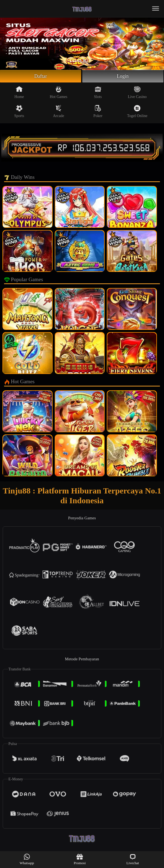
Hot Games (59, 92)
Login (123, 76)
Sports (19, 111)
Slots (98, 92)
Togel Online (137, 111)
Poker (98, 111)
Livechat (133, 859)
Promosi (80, 859)
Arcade (58, 111)
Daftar (41, 76)
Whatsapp (27, 859)
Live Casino (137, 92)
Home (19, 92)
